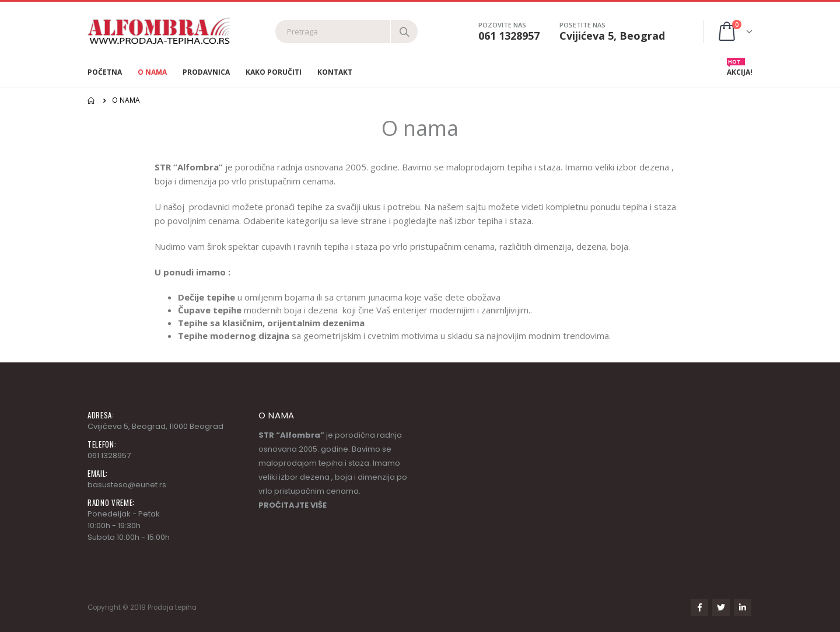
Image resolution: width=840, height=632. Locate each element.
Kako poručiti (274, 72)
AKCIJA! (740, 69)
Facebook (699, 607)
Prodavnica (206, 72)
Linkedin (743, 607)
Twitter (721, 607)
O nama (152, 72)
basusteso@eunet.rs (127, 485)
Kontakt (335, 72)
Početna (105, 72)
